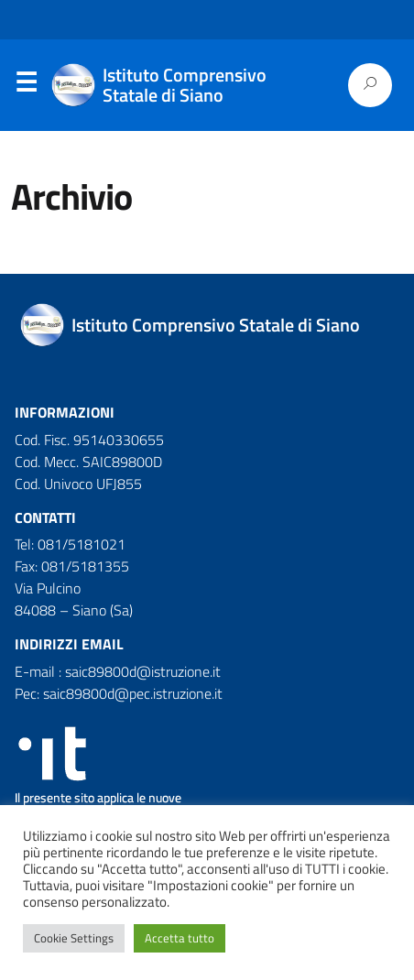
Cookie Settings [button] (74, 938)
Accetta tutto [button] (180, 938)
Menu (26, 86)
